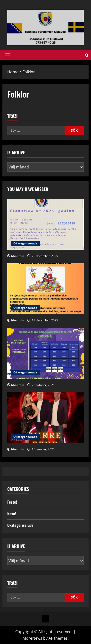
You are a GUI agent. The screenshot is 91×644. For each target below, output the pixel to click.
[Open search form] (87, 55)
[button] (8, 55)
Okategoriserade (25, 243)
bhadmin (18, 256)
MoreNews (32, 638)
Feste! (12, 502)
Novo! (12, 514)
